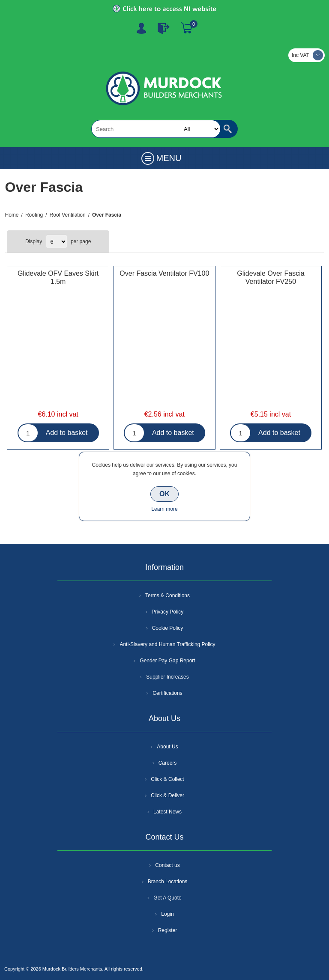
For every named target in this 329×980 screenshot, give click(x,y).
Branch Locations (168, 882)
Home (12, 215)
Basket (187, 28)
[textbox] (156, 129)
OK (164, 494)
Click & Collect (167, 779)
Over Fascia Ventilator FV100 (164, 273)
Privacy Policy (168, 612)
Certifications (167, 693)
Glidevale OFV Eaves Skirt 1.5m (58, 277)
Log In (164, 28)
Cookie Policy (168, 628)
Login (167, 914)
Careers (168, 763)
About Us (167, 747)
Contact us (167, 865)
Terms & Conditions (167, 596)
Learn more (164, 509)
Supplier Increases (167, 677)
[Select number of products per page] (57, 241)
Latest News (167, 812)
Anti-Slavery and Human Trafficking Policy (167, 644)
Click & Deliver (167, 795)
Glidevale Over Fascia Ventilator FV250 (271, 277)
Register (141, 28)
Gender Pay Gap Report (167, 661)
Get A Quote (167, 898)
